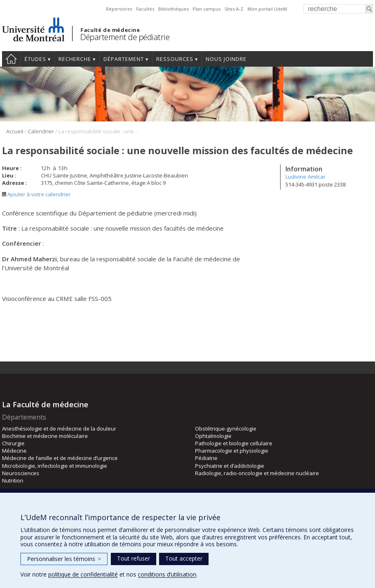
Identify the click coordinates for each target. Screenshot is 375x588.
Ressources (175, 59)
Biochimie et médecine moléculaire (45, 436)
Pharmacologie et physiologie (232, 451)
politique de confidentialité (83, 574)
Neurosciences (21, 473)
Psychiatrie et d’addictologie (230, 466)
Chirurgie (13, 443)
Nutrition (13, 480)
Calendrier (41, 131)
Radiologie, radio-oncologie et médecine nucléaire (257, 473)
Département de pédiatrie (125, 37)
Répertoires (119, 9)
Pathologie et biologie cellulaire (234, 443)
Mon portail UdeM (267, 9)
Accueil (11, 59)
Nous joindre (226, 59)
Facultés (145, 9)
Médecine (14, 451)
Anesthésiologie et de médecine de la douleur (59, 429)
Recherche (75, 59)
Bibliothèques (173, 9)
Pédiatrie (206, 458)
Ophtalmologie (213, 436)
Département (124, 59)
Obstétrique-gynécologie (226, 429)
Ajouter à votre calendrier (36, 194)
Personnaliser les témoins (64, 559)
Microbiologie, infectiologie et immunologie (55, 466)
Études (35, 59)
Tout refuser (134, 558)
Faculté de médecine (110, 30)
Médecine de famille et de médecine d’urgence (60, 458)
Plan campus (207, 9)
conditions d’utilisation (167, 574)
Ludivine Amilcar (305, 177)
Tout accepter (184, 558)
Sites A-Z (234, 9)
